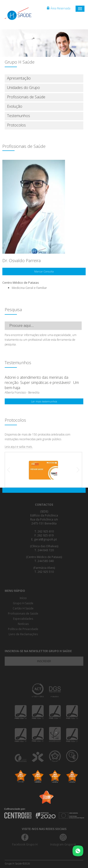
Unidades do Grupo (23, 88)
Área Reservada (59, 8)
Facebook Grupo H (25, 844)
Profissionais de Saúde (26, 97)
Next (76, 470)
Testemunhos (19, 116)
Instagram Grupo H (63, 844)
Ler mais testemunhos (44, 401)
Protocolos (16, 125)
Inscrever (44, 661)
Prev (11, 470)
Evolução (15, 106)
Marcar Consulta (44, 271)
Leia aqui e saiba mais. (19, 447)
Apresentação (19, 78)
